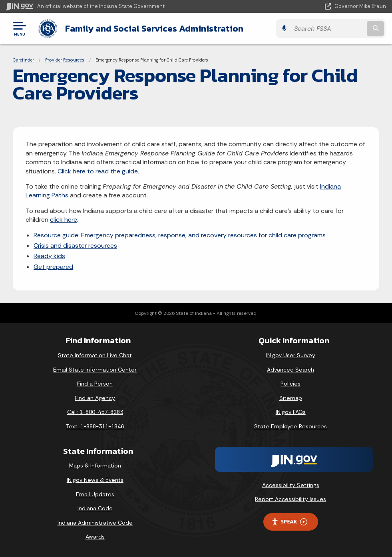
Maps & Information (95, 465)
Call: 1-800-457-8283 (95, 412)
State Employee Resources (291, 426)
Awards (95, 537)
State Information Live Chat (95, 355)
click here (64, 220)
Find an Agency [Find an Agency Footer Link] (95, 398)
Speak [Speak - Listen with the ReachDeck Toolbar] (289, 522)
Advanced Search (291, 370)
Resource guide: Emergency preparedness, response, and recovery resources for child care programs (180, 235)
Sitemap (291, 398)
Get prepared (53, 267)
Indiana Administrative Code (95, 523)
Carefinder (23, 60)
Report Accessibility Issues (291, 499)
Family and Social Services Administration (154, 28)
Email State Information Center (95, 370)
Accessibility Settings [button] (291, 485)
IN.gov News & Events (95, 480)
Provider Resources (65, 60)
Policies (291, 384)
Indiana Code (95, 508)
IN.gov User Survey (291, 355)
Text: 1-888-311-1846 (95, 426)
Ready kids (49, 256)
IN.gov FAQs (291, 412)
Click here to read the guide (98, 171)
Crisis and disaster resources (75, 246)
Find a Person (95, 384)
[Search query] (329, 29)
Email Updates (95, 494)
